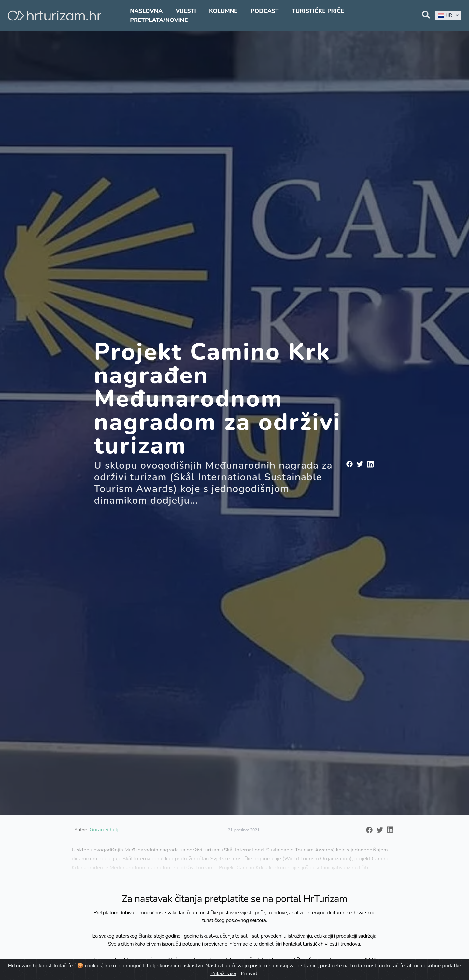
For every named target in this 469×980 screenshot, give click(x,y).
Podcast (265, 11)
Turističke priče (318, 11)
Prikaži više (223, 973)
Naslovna (146, 11)
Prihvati (249, 973)
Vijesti (186, 11)
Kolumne (223, 11)
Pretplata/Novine (159, 20)
